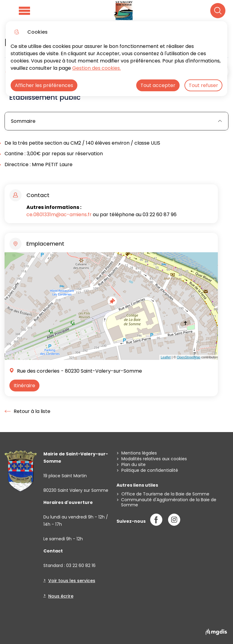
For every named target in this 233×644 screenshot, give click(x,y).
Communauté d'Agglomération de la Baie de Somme (169, 502)
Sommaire (116, 121)
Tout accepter (158, 85)
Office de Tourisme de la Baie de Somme (165, 494)
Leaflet (166, 357)
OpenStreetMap (189, 357)
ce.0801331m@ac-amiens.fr (59, 215)
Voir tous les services (72, 581)
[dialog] (116, 59)
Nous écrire (61, 596)
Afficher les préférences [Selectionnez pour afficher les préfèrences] (44, 85)
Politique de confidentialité (150, 470)
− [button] (10, 270)
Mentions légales (139, 453)
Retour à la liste (27, 411)
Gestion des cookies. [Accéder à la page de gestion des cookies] (96, 68)
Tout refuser (203, 85)
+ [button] (10, 260)
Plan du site (133, 465)
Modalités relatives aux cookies (154, 459)
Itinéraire (24, 386)
